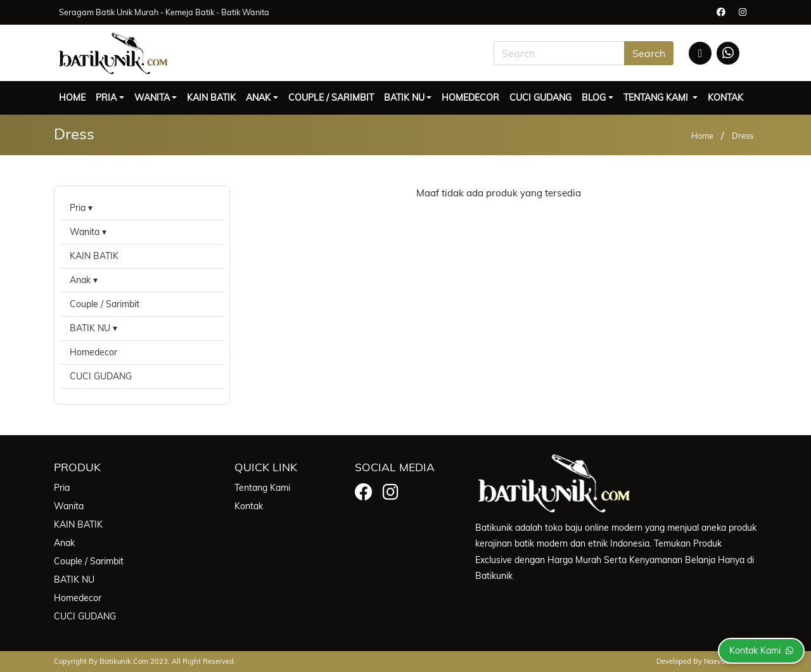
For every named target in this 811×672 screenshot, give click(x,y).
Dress (743, 136)
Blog (594, 98)
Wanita (152, 98)
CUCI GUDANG (540, 98)
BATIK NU (404, 98)
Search (649, 53)
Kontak (725, 98)
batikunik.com (124, 661)
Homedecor (470, 98)
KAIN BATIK (211, 98)
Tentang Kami (657, 98)
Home (72, 98)
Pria (106, 98)
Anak (258, 98)
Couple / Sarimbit (331, 98)
